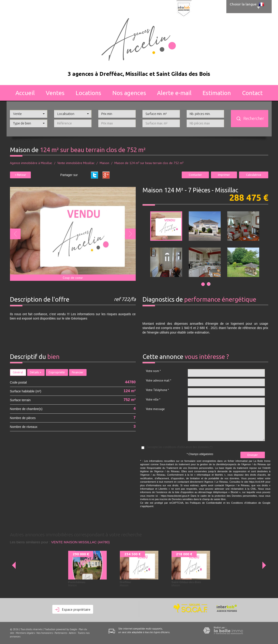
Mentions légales (25, 633)
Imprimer (224, 175)
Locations (88, 93)
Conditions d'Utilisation (244, 503)
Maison (104, 163)
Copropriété (57, 372)
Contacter (195, 175)
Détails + (36, 372)
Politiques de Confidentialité (206, 503)
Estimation (217, 93)
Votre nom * (153, 371)
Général (18, 372)
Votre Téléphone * (157, 390)
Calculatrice (254, 175)
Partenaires (61, 633)
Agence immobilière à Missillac (31, 163)
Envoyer (253, 455)
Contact (252, 93)
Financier (78, 372)
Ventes (55, 93)
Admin (72, 633)
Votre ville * (153, 400)
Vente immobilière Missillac (76, 163)
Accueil (25, 93)
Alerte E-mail (174, 93)
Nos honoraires (45, 633)
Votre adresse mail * (159, 380)
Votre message (155, 409)
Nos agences (129, 93)
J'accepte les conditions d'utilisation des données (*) (180, 447)
